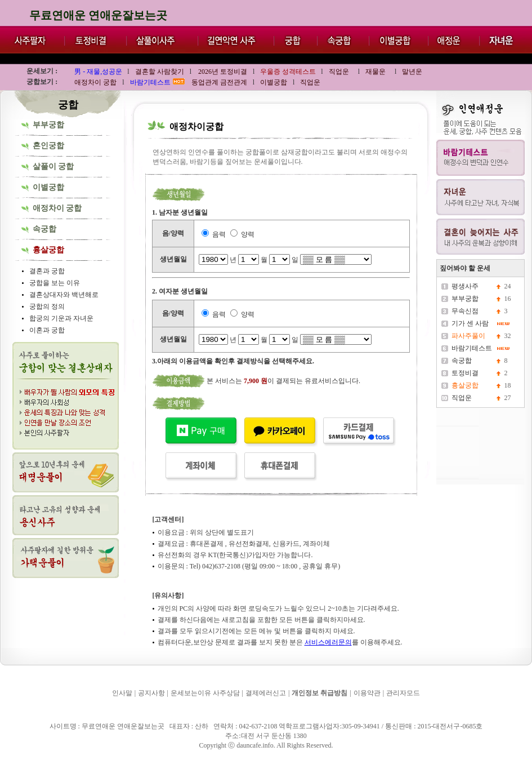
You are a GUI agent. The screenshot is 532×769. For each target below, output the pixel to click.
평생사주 (465, 286)
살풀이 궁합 (53, 166)
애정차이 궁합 (57, 208)
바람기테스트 (472, 348)
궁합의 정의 (47, 306)
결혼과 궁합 (47, 271)
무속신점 (465, 311)
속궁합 (44, 229)
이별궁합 (48, 187)
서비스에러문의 (328, 642)
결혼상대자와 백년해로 (64, 295)
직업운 (462, 398)
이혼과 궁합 (47, 330)
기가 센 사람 (470, 323)
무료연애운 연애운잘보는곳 (98, 15)
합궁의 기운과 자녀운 (61, 318)
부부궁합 (48, 125)
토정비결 (465, 373)
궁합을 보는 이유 (55, 283)
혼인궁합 (48, 146)
